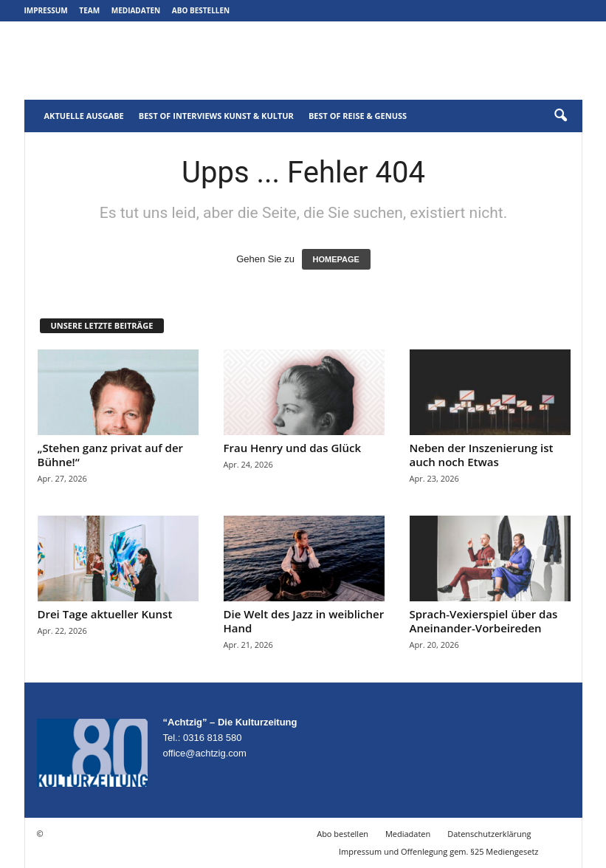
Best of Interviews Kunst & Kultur (216, 116)
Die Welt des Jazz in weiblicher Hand (304, 621)
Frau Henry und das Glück (293, 448)
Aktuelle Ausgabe (84, 116)
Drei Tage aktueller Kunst (105, 614)
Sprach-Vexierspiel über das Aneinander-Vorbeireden (484, 621)
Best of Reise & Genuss (358, 116)
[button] (560, 116)
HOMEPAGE (336, 259)
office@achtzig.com (205, 753)
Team (89, 10)
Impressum (46, 10)
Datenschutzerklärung (489, 834)
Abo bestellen (201, 10)
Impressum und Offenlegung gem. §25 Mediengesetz (438, 851)
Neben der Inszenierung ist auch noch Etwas (482, 455)
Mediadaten (136, 10)
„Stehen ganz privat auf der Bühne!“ (111, 455)
